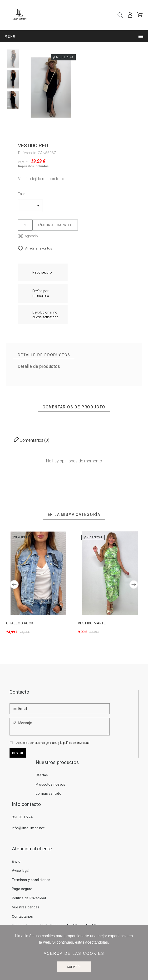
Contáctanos (22, 916)
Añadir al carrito (55, 225)
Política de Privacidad (29, 898)
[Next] (134, 584)
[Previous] (14, 584)
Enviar (18, 753)
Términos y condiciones (31, 880)
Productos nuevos (50, 784)
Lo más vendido (49, 794)
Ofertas (42, 775)
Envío (16, 862)
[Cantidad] (25, 225)
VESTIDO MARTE (92, 623)
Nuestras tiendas (26, 907)
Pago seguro (22, 889)
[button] (35, 248)
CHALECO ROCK (20, 623)
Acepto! (74, 967)
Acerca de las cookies (74, 953)
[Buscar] (120, 15)
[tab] (44, 355)
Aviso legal (21, 871)
